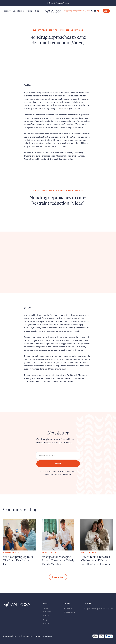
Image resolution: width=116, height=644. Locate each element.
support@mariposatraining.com (77, 11)
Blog (37, 11)
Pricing (29, 11)
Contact (47, 623)
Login (106, 11)
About (46, 615)
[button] (6, 11)
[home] (53, 11)
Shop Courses (47, 610)
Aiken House (47, 636)
